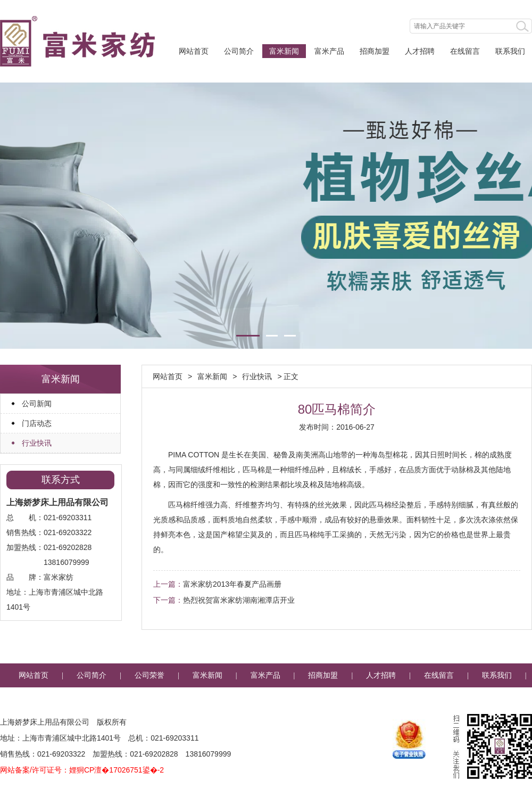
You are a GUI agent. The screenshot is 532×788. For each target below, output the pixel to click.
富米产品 (329, 51)
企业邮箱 (266, 699)
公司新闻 (37, 404)
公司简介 (239, 51)
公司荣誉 (149, 675)
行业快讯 (37, 443)
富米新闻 (284, 51)
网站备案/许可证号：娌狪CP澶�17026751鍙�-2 (82, 770)
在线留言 (465, 51)
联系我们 (510, 51)
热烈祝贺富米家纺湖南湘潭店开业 (239, 600)
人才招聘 (420, 51)
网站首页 (194, 51)
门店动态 (37, 423)
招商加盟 (375, 51)
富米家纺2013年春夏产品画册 (232, 584)
